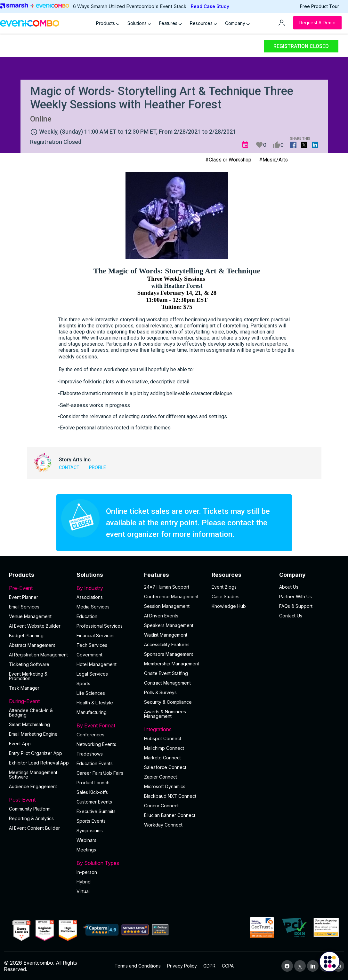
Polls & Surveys (160, 692)
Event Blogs (224, 587)
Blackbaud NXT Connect (170, 796)
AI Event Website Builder (35, 626)
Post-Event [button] (39, 800)
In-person (87, 872)
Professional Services (100, 626)
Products (108, 23)
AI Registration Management (38, 655)
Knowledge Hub (229, 606)
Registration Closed (301, 46)
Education (87, 616)
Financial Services (96, 635)
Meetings (86, 850)
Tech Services (92, 645)
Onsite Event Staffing (166, 673)
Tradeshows (90, 754)
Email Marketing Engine (33, 734)
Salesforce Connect (165, 767)
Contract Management (167, 683)
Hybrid (84, 882)
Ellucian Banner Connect (170, 815)
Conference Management (171, 596)
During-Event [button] (39, 701)
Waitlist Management (166, 635)
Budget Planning (26, 635)
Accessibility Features (167, 644)
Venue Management (30, 616)
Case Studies (226, 596)
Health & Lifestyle (95, 703)
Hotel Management (97, 664)
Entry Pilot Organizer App (36, 753)
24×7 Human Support (167, 587)
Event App (20, 744)
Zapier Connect (161, 777)
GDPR (209, 966)
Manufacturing (92, 712)
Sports (83, 683)
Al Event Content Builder (34, 828)
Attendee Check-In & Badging (31, 713)
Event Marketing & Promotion (28, 676)
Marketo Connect (162, 758)
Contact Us (291, 616)
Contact (69, 467)
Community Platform (30, 809)
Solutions (139, 23)
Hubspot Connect (163, 738)
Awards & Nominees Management (165, 714)
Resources (203, 23)
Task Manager (24, 688)
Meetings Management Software (33, 775)
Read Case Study (210, 6)
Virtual (83, 891)
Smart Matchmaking (29, 724)
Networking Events (96, 744)
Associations (90, 597)
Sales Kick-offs (92, 792)
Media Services (93, 607)
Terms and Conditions (138, 966)
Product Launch (93, 783)
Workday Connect (163, 825)
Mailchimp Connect (164, 748)
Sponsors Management (169, 654)
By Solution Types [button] (106, 863)
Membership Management (172, 664)
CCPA (228, 966)
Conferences (90, 735)
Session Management (167, 606)
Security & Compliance (168, 702)
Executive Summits (96, 811)
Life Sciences (91, 693)
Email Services (24, 607)
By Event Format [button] (106, 725)
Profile (97, 467)
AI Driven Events (161, 616)
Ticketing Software (29, 664)
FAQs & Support (296, 606)
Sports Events (91, 821)
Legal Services (92, 674)
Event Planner (24, 597)
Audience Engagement (33, 786)
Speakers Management (169, 625)
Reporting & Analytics (31, 818)
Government (89, 655)
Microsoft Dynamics (165, 786)
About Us (289, 587)
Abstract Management (32, 645)
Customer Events (94, 802)
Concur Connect (161, 806)
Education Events (95, 763)
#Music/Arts (273, 160)
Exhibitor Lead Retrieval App (39, 763)
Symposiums (90, 831)
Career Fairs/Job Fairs (100, 773)
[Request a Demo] (317, 23)
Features (170, 23)
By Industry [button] (106, 588)
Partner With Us (295, 596)
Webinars (86, 840)
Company (237, 23)
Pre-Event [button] (39, 588)
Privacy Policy (182, 966)
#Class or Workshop (228, 160)
